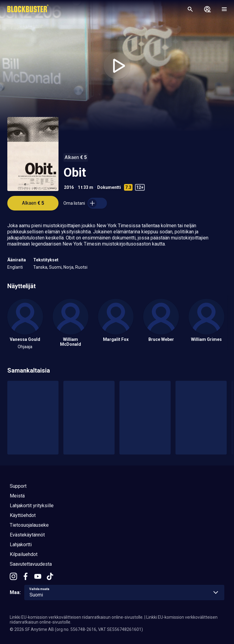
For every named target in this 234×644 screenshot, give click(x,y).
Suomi (55, 267)
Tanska (40, 267)
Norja (68, 267)
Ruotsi (81, 267)
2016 (69, 187)
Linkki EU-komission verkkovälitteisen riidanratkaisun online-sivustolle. (77, 617)
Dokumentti (109, 187)
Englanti (15, 267)
